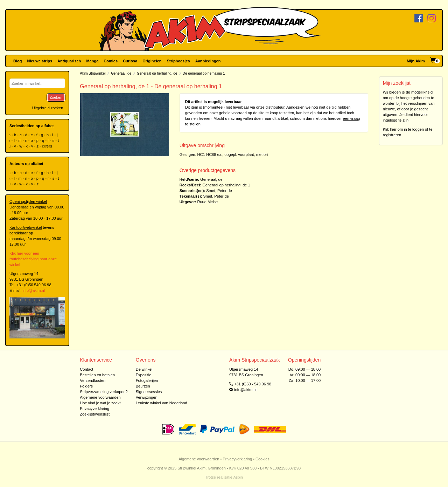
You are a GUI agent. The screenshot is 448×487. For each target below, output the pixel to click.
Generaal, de (121, 73)
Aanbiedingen (208, 61)
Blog (17, 61)
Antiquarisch (69, 61)
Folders (86, 386)
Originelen (152, 61)
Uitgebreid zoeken (48, 108)
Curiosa (130, 61)
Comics (111, 61)
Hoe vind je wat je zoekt (100, 403)
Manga (92, 61)
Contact (86, 369)
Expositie (144, 375)
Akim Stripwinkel (93, 73)
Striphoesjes (178, 61)
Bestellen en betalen (97, 375)
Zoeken (56, 97)
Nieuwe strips (40, 61)
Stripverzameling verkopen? (104, 392)
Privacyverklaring (94, 409)
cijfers (48, 146)
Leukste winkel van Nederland (162, 403)
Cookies (262, 459)
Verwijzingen (147, 397)
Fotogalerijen (147, 380)
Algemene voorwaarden (100, 397)
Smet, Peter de (219, 191)
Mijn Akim (416, 61)
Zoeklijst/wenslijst (95, 414)
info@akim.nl (34, 290)
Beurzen (143, 386)
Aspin (238, 477)
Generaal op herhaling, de (157, 73)
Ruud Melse (208, 202)
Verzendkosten (93, 380)
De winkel (144, 369)
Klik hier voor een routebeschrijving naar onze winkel (33, 259)
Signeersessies (149, 392)
